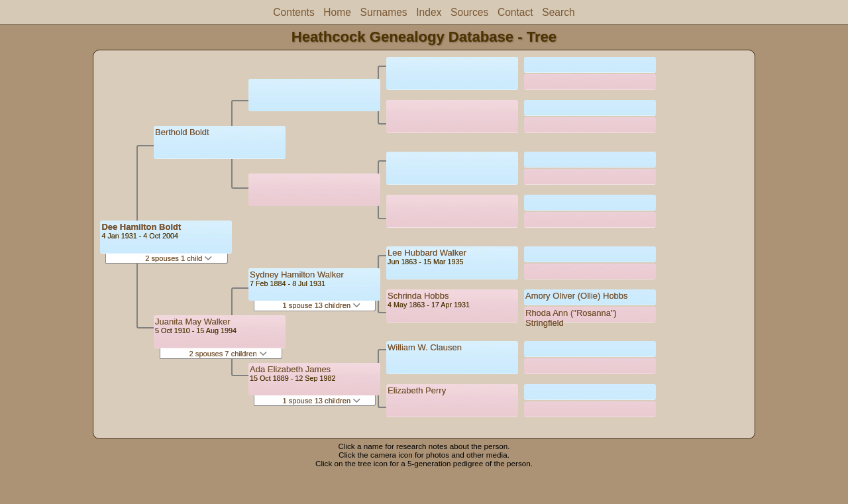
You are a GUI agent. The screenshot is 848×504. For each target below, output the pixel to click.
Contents (293, 12)
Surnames (384, 12)
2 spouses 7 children (228, 354)
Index (429, 12)
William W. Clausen (425, 347)
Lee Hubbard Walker (427, 253)
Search (558, 12)
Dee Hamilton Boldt (141, 227)
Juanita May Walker (193, 322)
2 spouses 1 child (179, 258)
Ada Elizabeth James (290, 369)
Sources (469, 12)
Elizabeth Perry (417, 390)
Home (337, 12)
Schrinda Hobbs (418, 296)
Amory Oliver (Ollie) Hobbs (577, 296)
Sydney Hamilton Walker (297, 275)
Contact (515, 12)
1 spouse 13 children (321, 305)
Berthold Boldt (182, 132)
